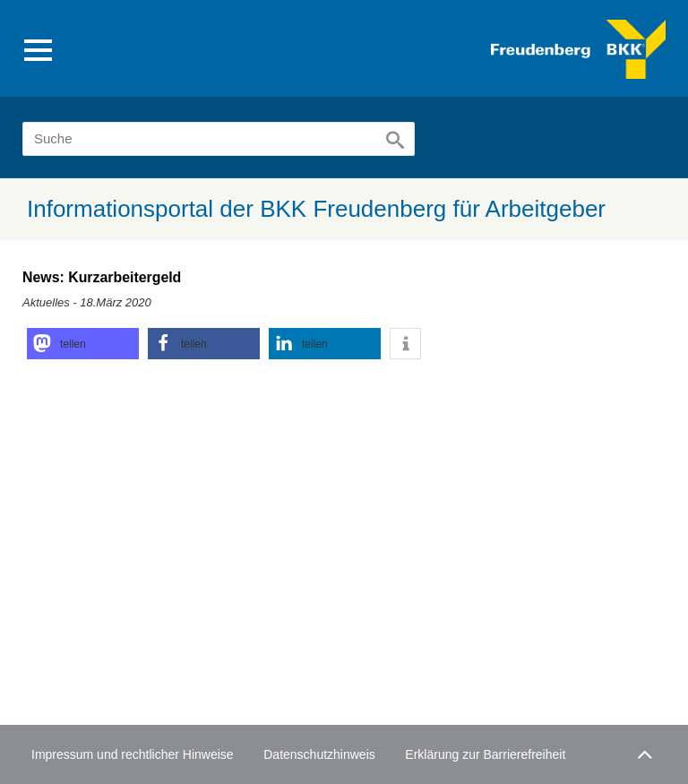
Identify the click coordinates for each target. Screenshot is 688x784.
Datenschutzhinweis (319, 754)
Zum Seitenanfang (642, 750)
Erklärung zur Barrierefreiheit (485, 754)
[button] (83, 344)
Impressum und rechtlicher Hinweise (133, 754)
